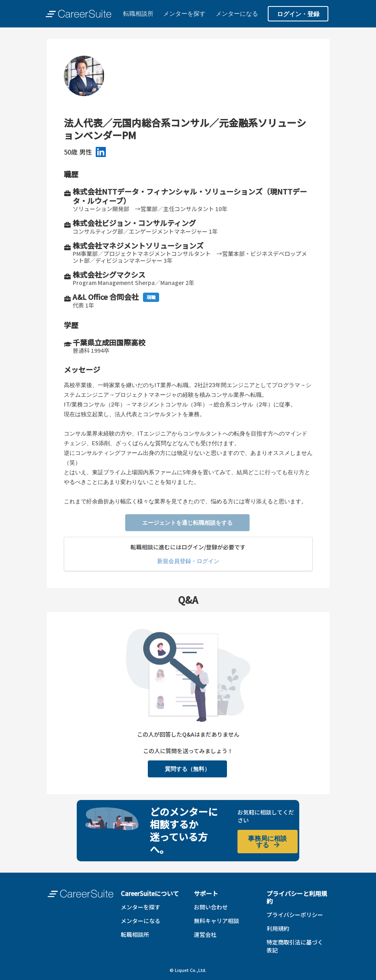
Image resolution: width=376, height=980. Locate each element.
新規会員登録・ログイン (188, 561)
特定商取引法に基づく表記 (295, 946)
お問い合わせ (211, 907)
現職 (151, 297)
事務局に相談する (267, 841)
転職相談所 (138, 13)
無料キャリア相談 (216, 921)
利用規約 (278, 928)
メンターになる (237, 13)
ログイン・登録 (298, 14)
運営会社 (205, 934)
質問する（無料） (187, 769)
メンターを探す (184, 13)
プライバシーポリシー (295, 915)
